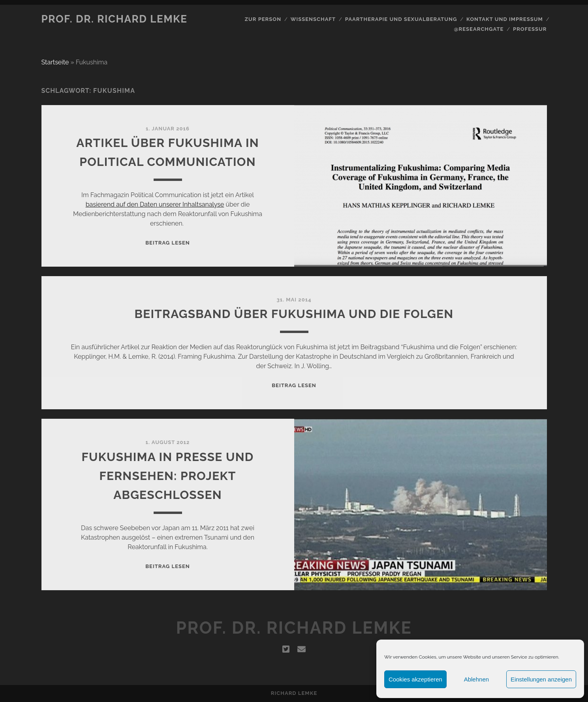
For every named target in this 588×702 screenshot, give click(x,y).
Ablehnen (476, 679)
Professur (530, 29)
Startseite (55, 62)
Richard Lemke (294, 693)
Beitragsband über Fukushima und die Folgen (294, 314)
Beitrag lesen (168, 243)
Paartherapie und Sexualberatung (401, 19)
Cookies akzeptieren (415, 679)
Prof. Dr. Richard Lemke (115, 19)
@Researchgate (479, 29)
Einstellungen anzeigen (541, 679)
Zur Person (263, 19)
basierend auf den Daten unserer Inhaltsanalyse (155, 204)
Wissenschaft (313, 19)
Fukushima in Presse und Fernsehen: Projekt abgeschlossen (168, 476)
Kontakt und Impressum (505, 19)
